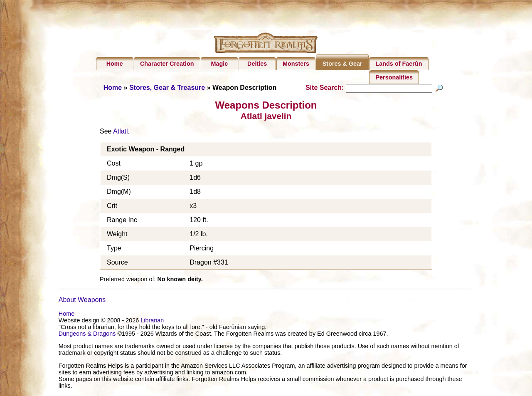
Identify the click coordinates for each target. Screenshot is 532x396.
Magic (219, 64)
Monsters (296, 64)
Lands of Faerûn (399, 64)
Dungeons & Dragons (87, 335)
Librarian (152, 322)
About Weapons (82, 301)
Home (115, 64)
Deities (257, 64)
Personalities (394, 77)
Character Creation (167, 64)
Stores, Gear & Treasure (167, 88)
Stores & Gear (342, 64)
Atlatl (121, 132)
